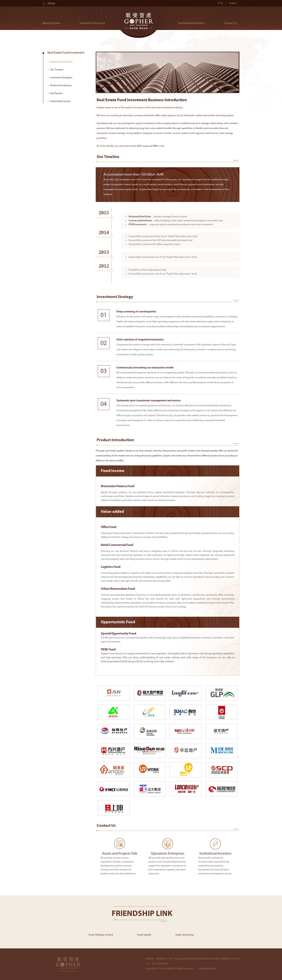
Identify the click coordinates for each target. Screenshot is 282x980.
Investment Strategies (61, 78)
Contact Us (230, 23)
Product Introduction (61, 86)
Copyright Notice (207, 969)
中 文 (220, 3)
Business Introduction (62, 62)
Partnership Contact (60, 101)
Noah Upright (144, 935)
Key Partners (57, 93)
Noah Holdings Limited (101, 935)
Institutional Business (191, 23)
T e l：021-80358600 (157, 964)
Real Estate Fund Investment (66, 53)
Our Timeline (57, 70)
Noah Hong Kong (185, 935)
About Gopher (51, 23)
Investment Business (92, 23)
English (233, 3)
